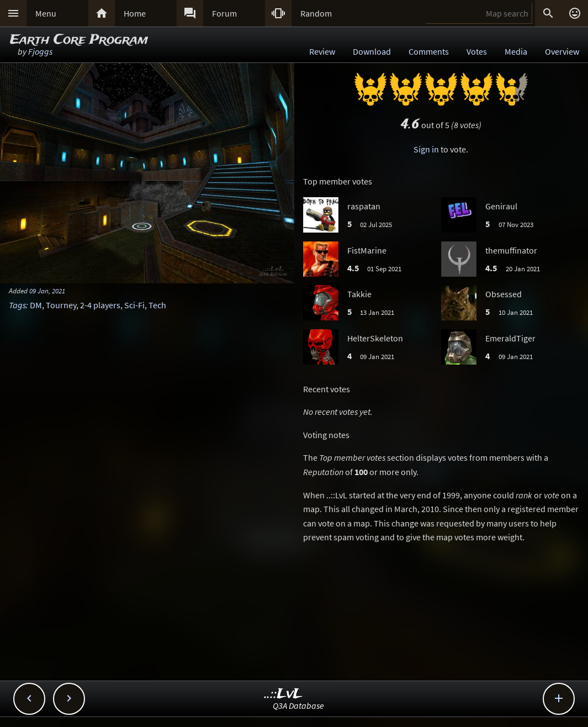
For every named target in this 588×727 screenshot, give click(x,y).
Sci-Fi (134, 305)
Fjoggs (40, 51)
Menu (46, 13)
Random (316, 13)
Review (322, 51)
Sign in (426, 149)
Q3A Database (298, 705)
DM (36, 305)
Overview (562, 51)
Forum (224, 13)
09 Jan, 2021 (47, 291)
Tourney (61, 305)
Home (135, 13)
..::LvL (284, 694)
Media (516, 51)
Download (372, 51)
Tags (17, 305)
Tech (157, 305)
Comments (429, 51)
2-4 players (100, 305)
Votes (477, 51)
